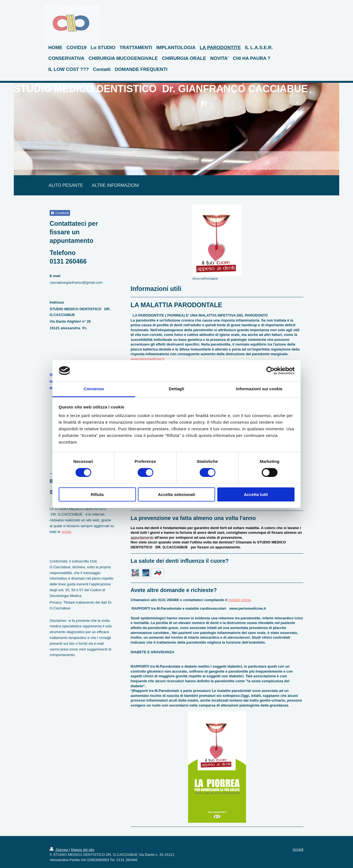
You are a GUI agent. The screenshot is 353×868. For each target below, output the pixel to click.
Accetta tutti (256, 494)
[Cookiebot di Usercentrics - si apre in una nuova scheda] (270, 371)
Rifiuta (97, 494)
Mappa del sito (83, 850)
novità (66, 532)
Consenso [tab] (94, 389)
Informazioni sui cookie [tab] (259, 389)
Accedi (298, 849)
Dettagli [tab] (176, 389)
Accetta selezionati (176, 494)
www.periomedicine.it (148, 359)
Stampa (59, 850)
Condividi (60, 213)
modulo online (240, 600)
